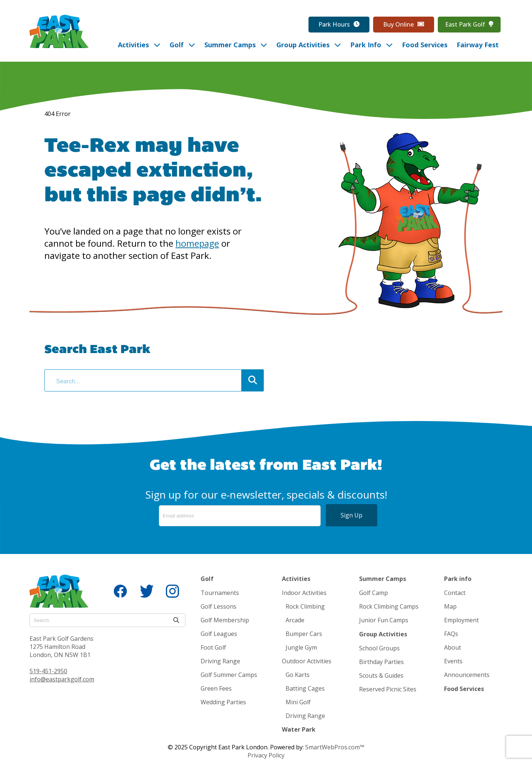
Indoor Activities (304, 593)
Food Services (464, 689)
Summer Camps (383, 579)
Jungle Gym (301, 647)
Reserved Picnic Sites (388, 689)
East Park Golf (469, 25)
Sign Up (352, 515)
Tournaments (220, 593)
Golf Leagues (219, 634)
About (453, 647)
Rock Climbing (305, 606)
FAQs (451, 634)
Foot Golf (213, 647)
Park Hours (339, 25)
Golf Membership (225, 620)
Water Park (299, 729)
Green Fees (216, 688)
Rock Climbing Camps (389, 606)
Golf (207, 579)
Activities (296, 579)
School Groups (379, 648)
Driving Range (220, 661)
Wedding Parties (223, 702)
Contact (455, 593)
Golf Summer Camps (229, 675)
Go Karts (298, 675)
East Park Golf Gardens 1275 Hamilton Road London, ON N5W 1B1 (62, 647)
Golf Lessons (219, 606)
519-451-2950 (48, 671)
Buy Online (404, 25)
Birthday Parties (381, 662)
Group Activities (383, 634)
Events (453, 661)
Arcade (295, 620)
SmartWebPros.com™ (335, 747)
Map (450, 606)
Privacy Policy (266, 755)
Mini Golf (298, 702)
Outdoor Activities (307, 661)
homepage (197, 243)
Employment (461, 620)
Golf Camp (374, 593)
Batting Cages (305, 688)
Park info (458, 579)
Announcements (467, 675)
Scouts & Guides (381, 675)
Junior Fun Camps (384, 620)
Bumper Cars (304, 634)
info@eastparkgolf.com (62, 679)
